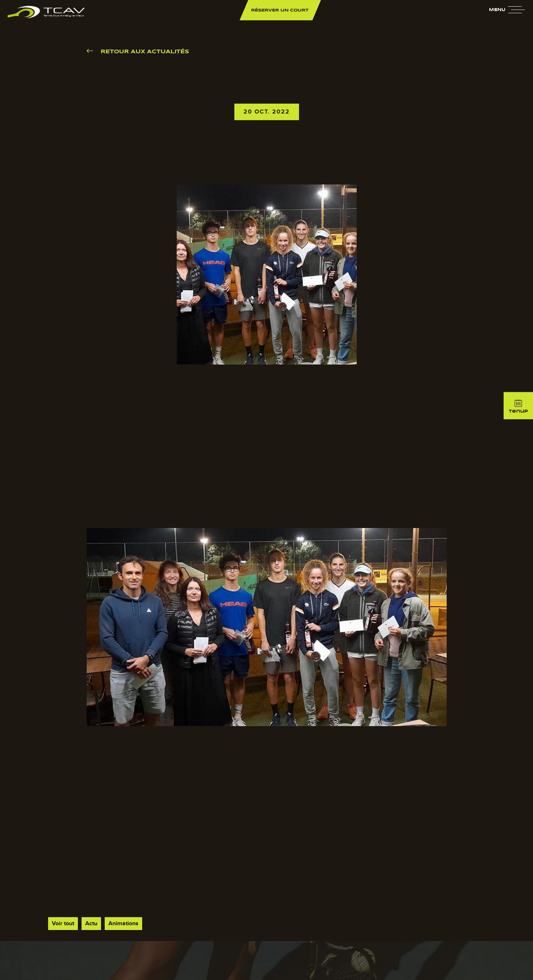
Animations (123, 923)
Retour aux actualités (145, 52)
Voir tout (63, 923)
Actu (91, 923)
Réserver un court (280, 10)
